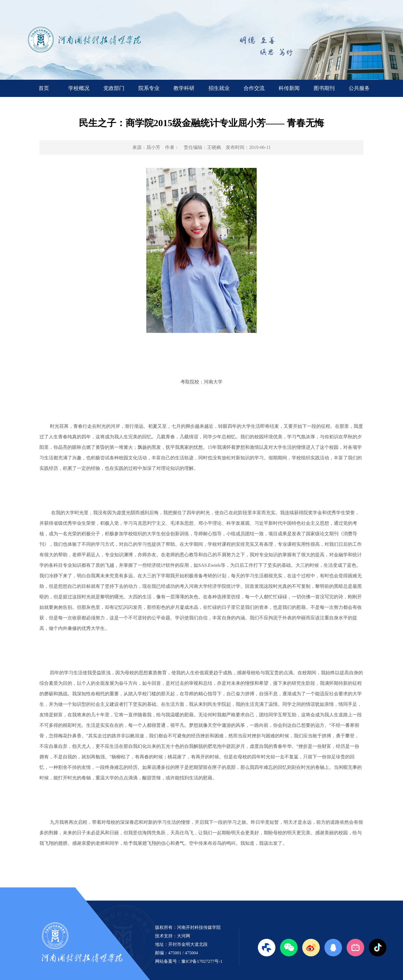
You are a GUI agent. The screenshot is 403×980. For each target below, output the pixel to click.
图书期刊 (324, 88)
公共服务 (359, 88)
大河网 (184, 936)
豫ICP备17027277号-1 (202, 961)
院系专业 (149, 88)
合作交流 (254, 88)
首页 (44, 88)
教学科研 (184, 88)
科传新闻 (289, 88)
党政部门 (114, 88)
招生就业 (219, 88)
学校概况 (79, 88)
